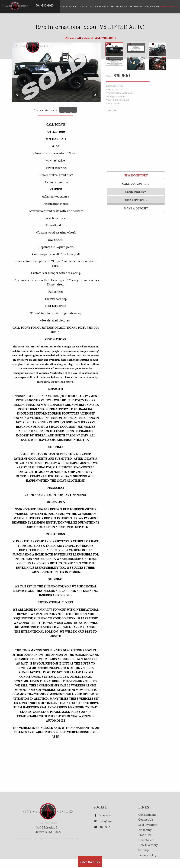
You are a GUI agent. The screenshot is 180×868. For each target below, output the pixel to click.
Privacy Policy (74, 838)
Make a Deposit (136, 208)
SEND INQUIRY (136, 192)
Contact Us (146, 819)
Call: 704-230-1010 (136, 183)
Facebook (102, 815)
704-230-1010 (48, 823)
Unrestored (151, 6)
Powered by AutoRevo (58, 838)
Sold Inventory (105, 6)
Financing (145, 829)
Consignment (69, 6)
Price (110, 76)
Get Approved (136, 200)
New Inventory (136, 175)
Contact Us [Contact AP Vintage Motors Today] (86, 6)
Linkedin (102, 827)
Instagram (103, 821)
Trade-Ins (136, 6)
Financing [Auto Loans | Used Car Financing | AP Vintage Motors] (122, 6)
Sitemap (144, 850)
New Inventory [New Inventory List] (168, 6)
